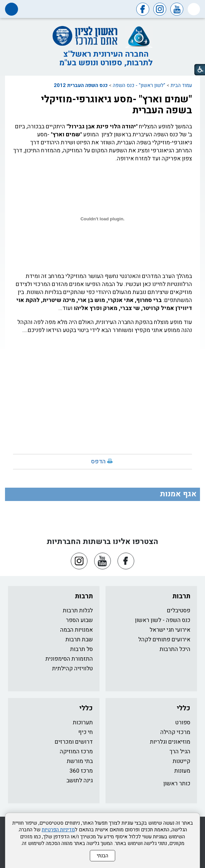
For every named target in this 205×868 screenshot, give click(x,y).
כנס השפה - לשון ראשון (163, 620)
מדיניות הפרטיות (58, 830)
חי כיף (85, 732)
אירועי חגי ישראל (170, 630)
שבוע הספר (79, 620)
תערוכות (83, 722)
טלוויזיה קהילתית (72, 668)
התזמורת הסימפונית (69, 659)
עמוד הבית (181, 85)
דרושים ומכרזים (74, 742)
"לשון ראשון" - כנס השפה (139, 85)
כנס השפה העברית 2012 (81, 85)
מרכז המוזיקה (76, 751)
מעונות (182, 771)
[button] (194, 9)
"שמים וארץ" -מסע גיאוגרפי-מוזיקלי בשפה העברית (117, 105)
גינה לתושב (80, 780)
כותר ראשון (177, 783)
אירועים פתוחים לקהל (164, 639)
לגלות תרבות (78, 610)
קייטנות (181, 761)
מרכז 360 (81, 771)
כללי (183, 708)
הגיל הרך (180, 751)
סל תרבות (81, 649)
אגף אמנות (178, 494)
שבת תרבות (79, 639)
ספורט (183, 722)
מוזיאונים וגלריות (170, 742)
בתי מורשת (80, 761)
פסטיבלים (179, 610)
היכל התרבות (175, 649)
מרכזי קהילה (175, 732)
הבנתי (102, 856)
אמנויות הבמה (76, 630)
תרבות (181, 596)
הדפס (98, 461)
